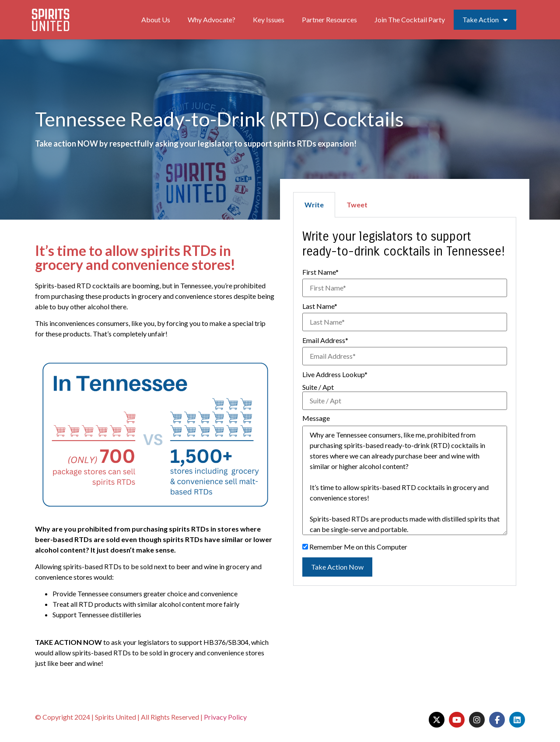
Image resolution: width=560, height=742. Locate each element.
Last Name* (320, 306)
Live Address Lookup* (335, 374)
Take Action (485, 20)
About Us (156, 19)
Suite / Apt (318, 387)
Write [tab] (314, 205)
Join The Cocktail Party (410, 19)
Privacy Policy (225, 717)
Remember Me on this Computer (355, 547)
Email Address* (325, 340)
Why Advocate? (212, 19)
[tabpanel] (405, 402)
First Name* (320, 272)
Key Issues (269, 19)
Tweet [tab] (357, 205)
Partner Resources (329, 19)
